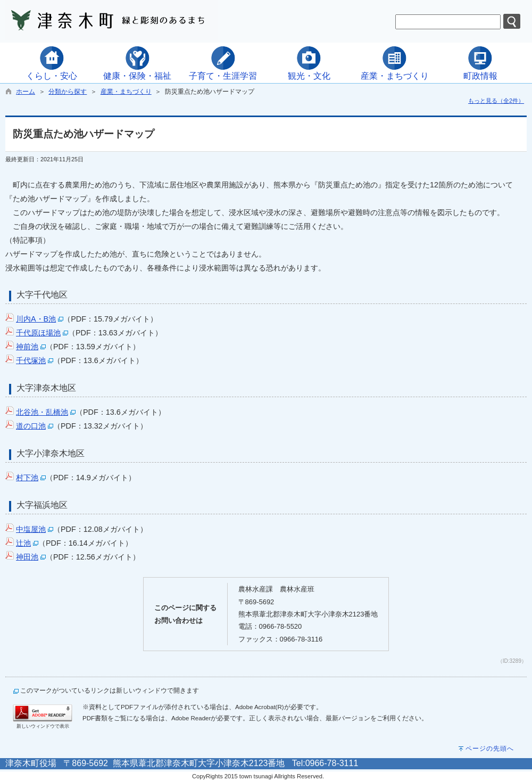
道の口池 (31, 426)
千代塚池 (31, 360)
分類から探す (68, 92)
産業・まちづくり (126, 92)
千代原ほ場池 (38, 333)
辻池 (23, 543)
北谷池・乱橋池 (42, 412)
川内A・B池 (36, 319)
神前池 (27, 347)
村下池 (27, 478)
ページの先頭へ (490, 749)
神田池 (27, 557)
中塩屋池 (31, 529)
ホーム (26, 92)
